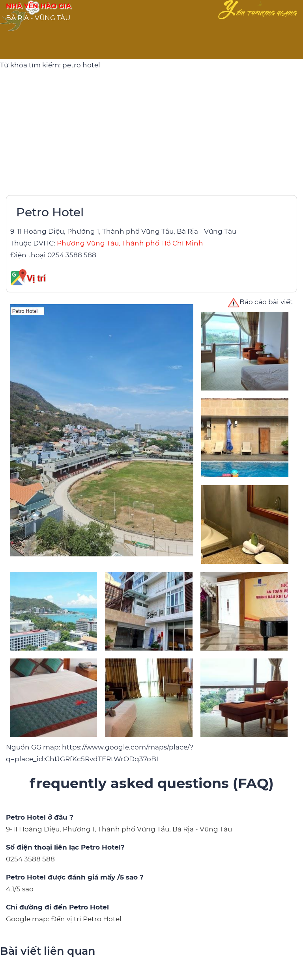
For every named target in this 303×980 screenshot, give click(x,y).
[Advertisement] (151, 130)
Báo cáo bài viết (260, 302)
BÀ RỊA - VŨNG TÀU (38, 18)
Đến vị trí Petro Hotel (86, 919)
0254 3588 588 (72, 255)
